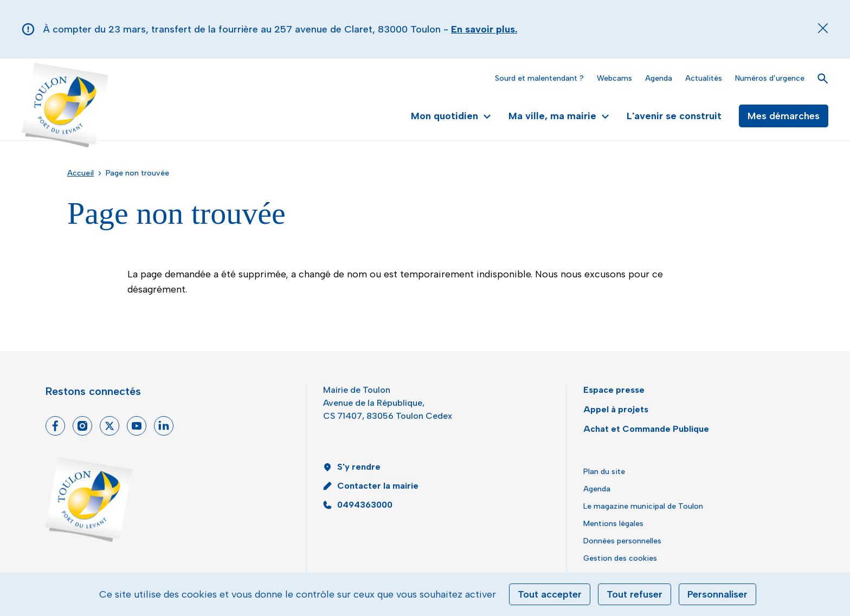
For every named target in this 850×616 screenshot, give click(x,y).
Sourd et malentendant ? (539, 78)
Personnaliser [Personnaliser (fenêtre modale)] (717, 594)
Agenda (659, 78)
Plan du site (604, 472)
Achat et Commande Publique (646, 429)
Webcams (614, 78)
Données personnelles (622, 541)
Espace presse (614, 390)
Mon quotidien (451, 116)
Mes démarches (784, 116)
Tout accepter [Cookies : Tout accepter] (550, 594)
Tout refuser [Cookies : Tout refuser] (635, 594)
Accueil (81, 173)
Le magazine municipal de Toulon (643, 506)
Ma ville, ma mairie (559, 116)
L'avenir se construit (674, 116)
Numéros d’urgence (770, 78)
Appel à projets (616, 409)
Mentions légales (613, 524)
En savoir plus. (484, 29)
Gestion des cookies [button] (620, 558)
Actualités (704, 78)
